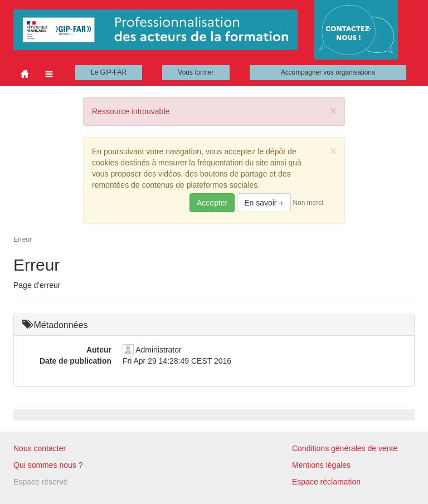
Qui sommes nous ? (48, 465)
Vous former (196, 72)
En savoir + (264, 203)
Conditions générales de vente (345, 448)
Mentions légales (321, 465)
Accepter (212, 203)
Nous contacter (40, 448)
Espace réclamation (326, 482)
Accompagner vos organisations (328, 72)
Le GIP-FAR (109, 72)
